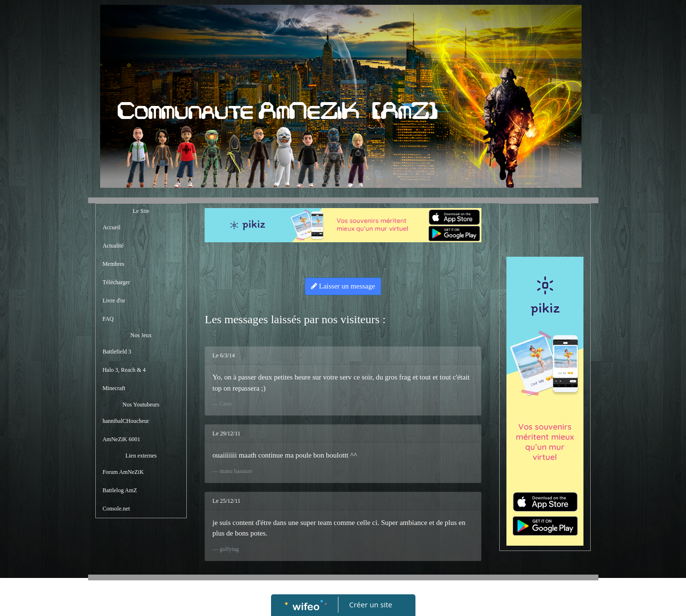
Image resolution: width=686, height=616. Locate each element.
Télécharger (116, 282)
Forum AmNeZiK (123, 472)
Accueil (111, 227)
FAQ (108, 319)
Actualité (113, 246)
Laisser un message (343, 286)
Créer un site (370, 604)
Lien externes (141, 456)
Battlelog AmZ (120, 490)
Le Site (141, 211)
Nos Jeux (141, 335)
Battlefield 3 (117, 352)
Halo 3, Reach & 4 (124, 370)
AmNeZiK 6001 (121, 439)
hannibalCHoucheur (126, 421)
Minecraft (114, 388)
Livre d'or (114, 301)
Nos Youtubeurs (141, 405)
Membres (113, 264)
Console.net (116, 509)
